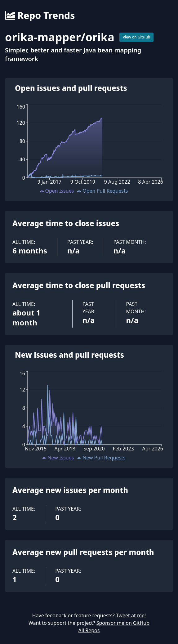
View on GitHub (137, 37)
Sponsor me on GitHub (123, 623)
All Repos (89, 630)
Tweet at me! (131, 615)
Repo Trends (40, 16)
